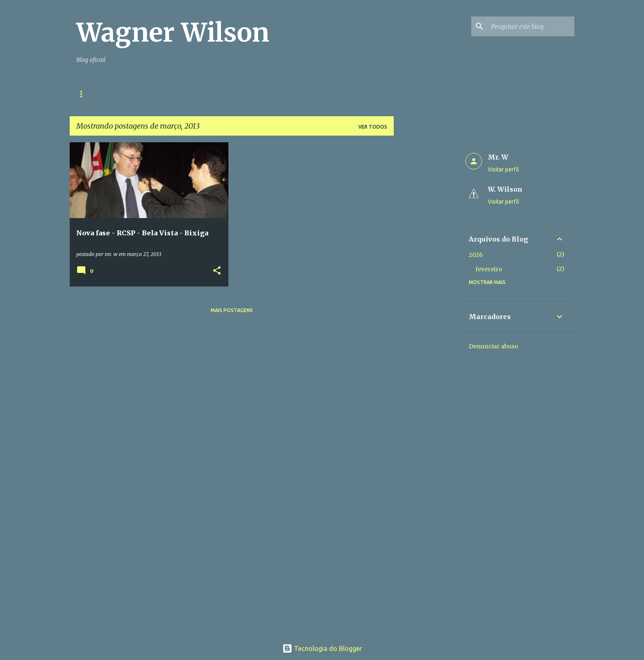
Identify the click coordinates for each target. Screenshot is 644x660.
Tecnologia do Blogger (322, 648)
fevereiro (489, 269)
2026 (476, 255)
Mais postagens (232, 310)
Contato (146, 94)
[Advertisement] (426, 266)
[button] (217, 271)
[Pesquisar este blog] (531, 26)
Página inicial (96, 94)
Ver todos (373, 127)
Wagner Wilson (173, 33)
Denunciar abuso (494, 346)
